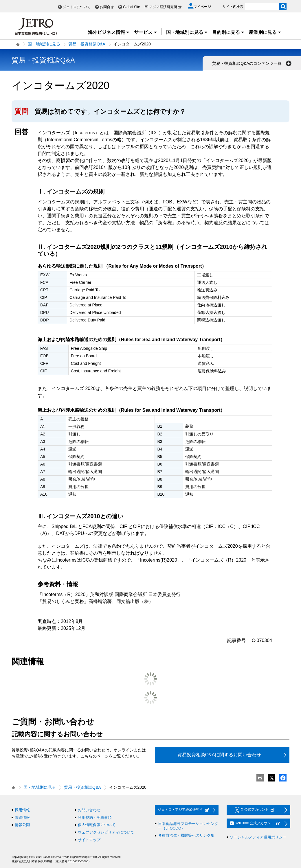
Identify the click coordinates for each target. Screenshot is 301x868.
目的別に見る (228, 32)
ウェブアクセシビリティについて (106, 832)
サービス (146, 32)
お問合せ (107, 7)
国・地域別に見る (187, 32)
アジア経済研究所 (166, 7)
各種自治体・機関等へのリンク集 (186, 835)
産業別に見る (265, 32)
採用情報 (22, 810)
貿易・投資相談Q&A (87, 44)
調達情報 (22, 818)
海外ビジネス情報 (109, 32)
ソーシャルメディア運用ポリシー (258, 837)
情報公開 (22, 825)
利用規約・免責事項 (95, 818)
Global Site (132, 7)
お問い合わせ (89, 810)
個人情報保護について (97, 825)
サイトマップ (89, 840)
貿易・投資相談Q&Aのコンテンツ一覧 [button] (252, 63)
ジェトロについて (77, 7)
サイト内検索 (233, 7)
